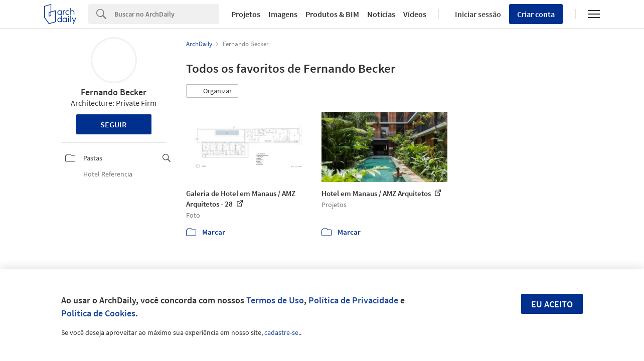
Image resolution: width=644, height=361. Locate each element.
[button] (212, 91)
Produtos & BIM (332, 14)
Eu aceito (552, 304)
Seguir (114, 124)
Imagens (283, 14)
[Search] (167, 14)
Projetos (246, 14)
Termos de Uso (275, 300)
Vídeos (415, 14)
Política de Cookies (98, 313)
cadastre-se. (282, 332)
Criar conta (536, 14)
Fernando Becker (114, 92)
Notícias (381, 14)
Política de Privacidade (353, 300)
